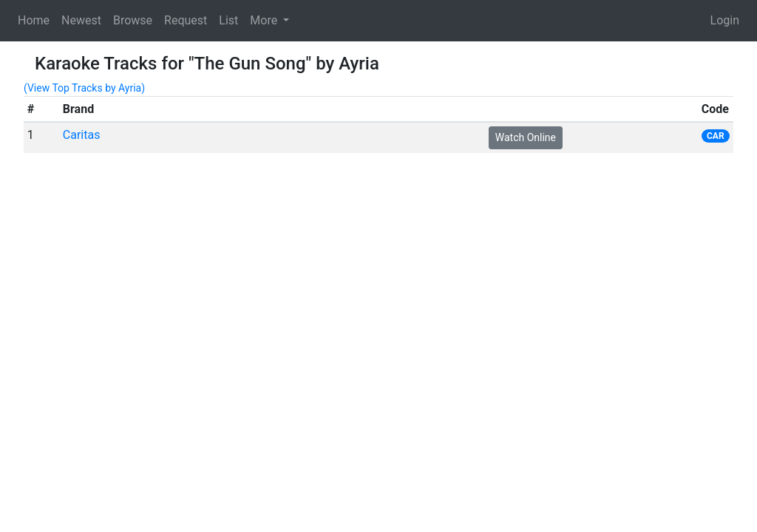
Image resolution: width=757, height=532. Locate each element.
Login (725, 20)
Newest (81, 20)
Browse (133, 20)
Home (34, 20)
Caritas (82, 135)
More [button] (265, 20)
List (228, 20)
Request (186, 20)
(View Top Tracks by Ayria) (84, 88)
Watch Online (526, 137)
